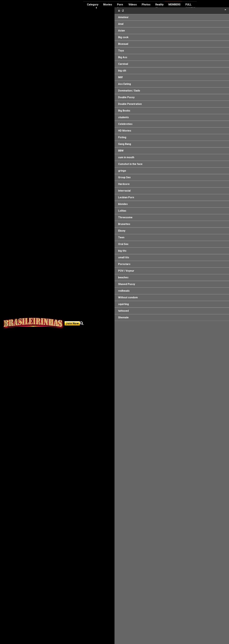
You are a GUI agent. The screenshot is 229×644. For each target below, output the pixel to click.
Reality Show (159, 6)
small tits (124, 257)
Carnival (123, 64)
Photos (146, 5)
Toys (121, 51)
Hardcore (124, 184)
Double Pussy (126, 97)
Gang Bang (125, 144)
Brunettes (124, 224)
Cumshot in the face (130, 164)
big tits (122, 251)
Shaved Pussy (127, 284)
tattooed (123, 311)
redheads (124, 291)
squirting (123, 304)
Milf (120, 77)
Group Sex (124, 177)
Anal (121, 24)
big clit (122, 71)
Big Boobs (124, 111)
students (123, 117)
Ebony (122, 231)
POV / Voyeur (126, 271)
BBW (121, 151)
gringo (122, 171)
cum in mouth (126, 157)
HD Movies (125, 131)
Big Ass (123, 57)
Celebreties (125, 124)
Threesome (125, 217)
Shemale (123, 317)
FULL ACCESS (190, 6)
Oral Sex (123, 244)
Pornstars (124, 264)
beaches (123, 277)
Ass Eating (125, 84)
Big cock (123, 37)
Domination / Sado (129, 91)
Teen (121, 237)
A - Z (172, 11)
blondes (123, 204)
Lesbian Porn (126, 197)
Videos (133, 5)
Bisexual (123, 44)
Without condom (128, 297)
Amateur (123, 17)
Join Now (72, 323)
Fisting (122, 137)
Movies (108, 5)
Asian (121, 31)
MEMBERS (174, 5)
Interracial (124, 191)
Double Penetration (130, 104)
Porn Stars (120, 6)
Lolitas (122, 211)
